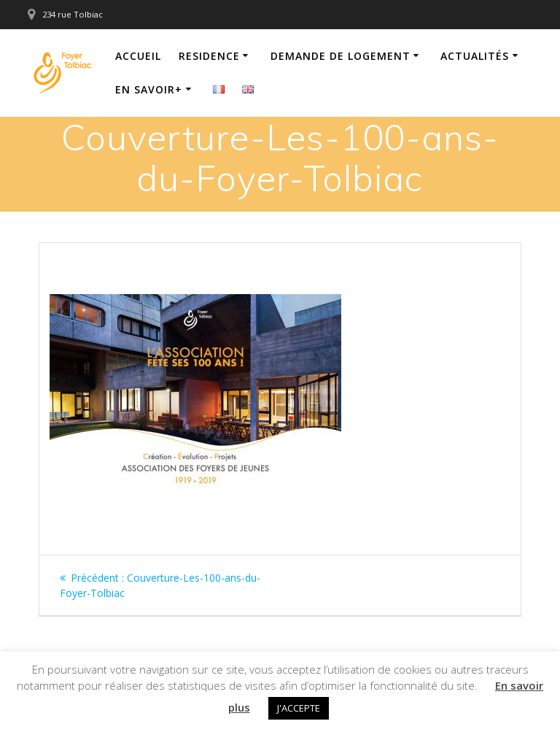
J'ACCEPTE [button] (299, 708)
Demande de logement (341, 56)
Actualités (475, 56)
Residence (209, 56)
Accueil (138, 56)
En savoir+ (149, 89)
